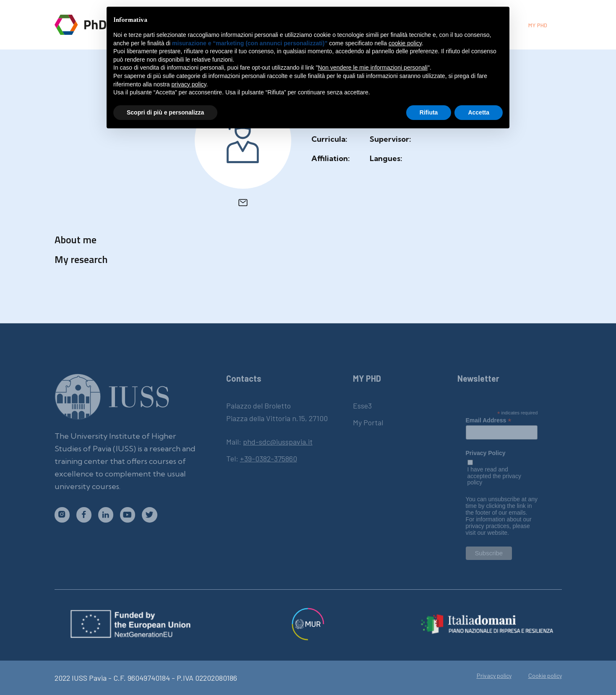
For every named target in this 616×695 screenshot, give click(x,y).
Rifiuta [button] (429, 112)
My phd (538, 25)
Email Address (489, 420)
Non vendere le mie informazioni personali (372, 68)
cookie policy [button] (405, 43)
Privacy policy (494, 676)
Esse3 (362, 406)
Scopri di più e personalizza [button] (165, 112)
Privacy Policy (486, 453)
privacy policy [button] (189, 84)
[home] (93, 25)
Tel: (262, 458)
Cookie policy (545, 676)
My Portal (368, 422)
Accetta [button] (479, 112)
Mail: (269, 442)
